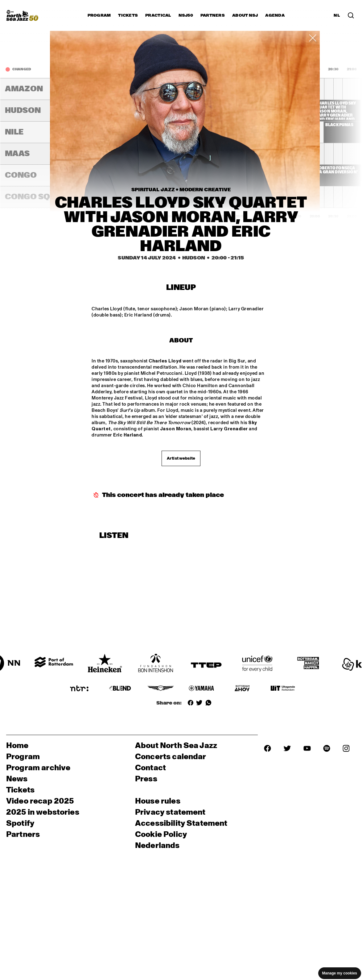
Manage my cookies (340, 973)
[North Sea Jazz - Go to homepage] (22, 15)
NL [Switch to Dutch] (337, 15)
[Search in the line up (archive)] (351, 15)
